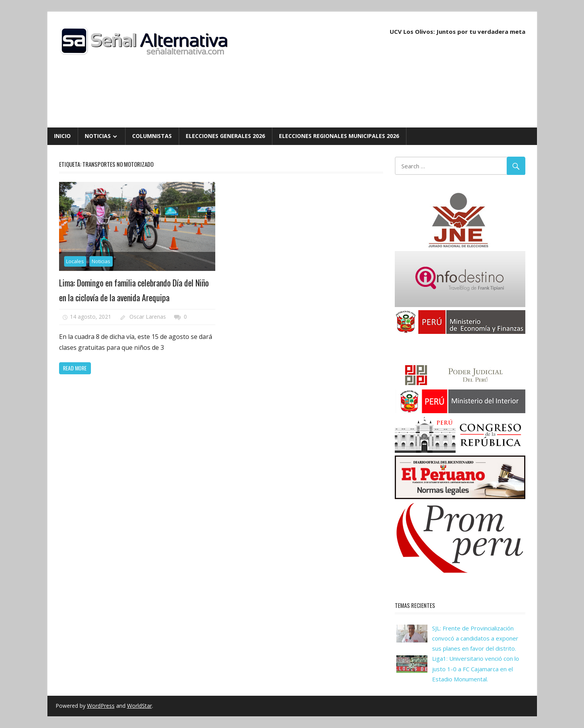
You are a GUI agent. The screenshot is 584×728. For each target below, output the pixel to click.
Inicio (62, 136)
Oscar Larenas (148, 317)
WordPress (101, 706)
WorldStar (139, 706)
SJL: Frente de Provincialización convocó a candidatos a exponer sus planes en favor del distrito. (475, 638)
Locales (75, 261)
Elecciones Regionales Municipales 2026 (339, 136)
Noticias (98, 136)
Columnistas (152, 136)
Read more (75, 368)
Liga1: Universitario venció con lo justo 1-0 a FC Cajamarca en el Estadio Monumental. (476, 669)
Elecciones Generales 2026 (225, 136)
